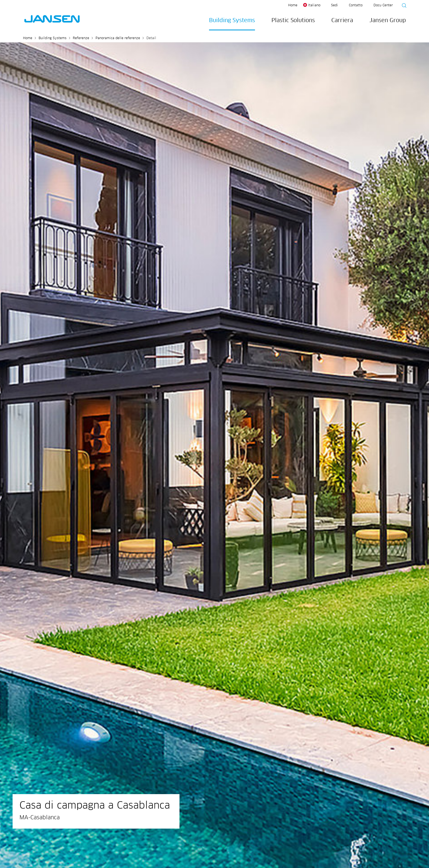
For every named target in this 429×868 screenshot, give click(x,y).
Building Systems (232, 21)
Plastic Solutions (293, 21)
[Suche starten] (402, 6)
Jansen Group (388, 21)
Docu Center (383, 5)
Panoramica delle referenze (118, 38)
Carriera (342, 21)
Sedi (334, 5)
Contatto (356, 5)
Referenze (81, 38)
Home (293, 5)
